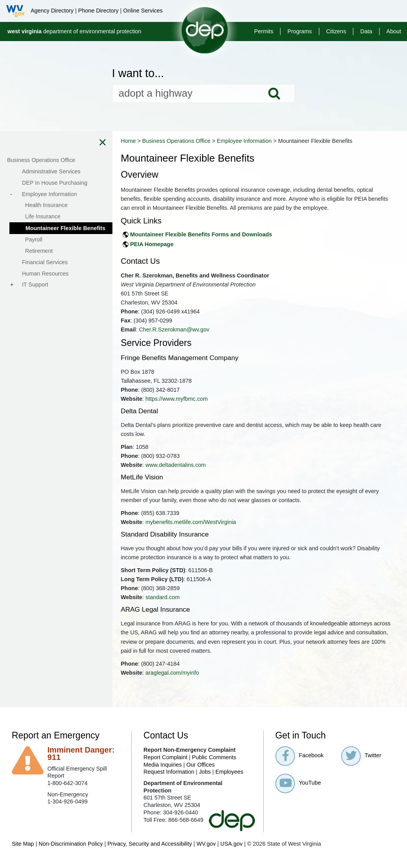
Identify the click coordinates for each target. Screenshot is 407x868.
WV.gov (206, 853)
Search (274, 94)
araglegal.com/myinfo (197, 682)
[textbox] (204, 94)
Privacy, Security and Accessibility (150, 853)
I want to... (138, 73)
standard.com (187, 606)
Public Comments (214, 766)
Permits (264, 31)
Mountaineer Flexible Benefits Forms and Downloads (226, 243)
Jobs (205, 781)
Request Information (169, 781)
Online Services (143, 11)
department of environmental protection (74, 31)
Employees (229, 781)
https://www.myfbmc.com (201, 408)
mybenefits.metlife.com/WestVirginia (215, 531)
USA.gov (231, 853)
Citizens (336, 31)
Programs (300, 31)
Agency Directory (52, 11)
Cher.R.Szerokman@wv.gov (199, 339)
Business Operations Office (201, 141)
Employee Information (269, 141)
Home (153, 141)
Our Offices (201, 774)
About (394, 31)
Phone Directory (99, 11)
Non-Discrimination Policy (71, 853)
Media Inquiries (163, 774)
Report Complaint (165, 766)
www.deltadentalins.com (200, 474)
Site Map (23, 853)
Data (366, 31)
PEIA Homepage (176, 253)
